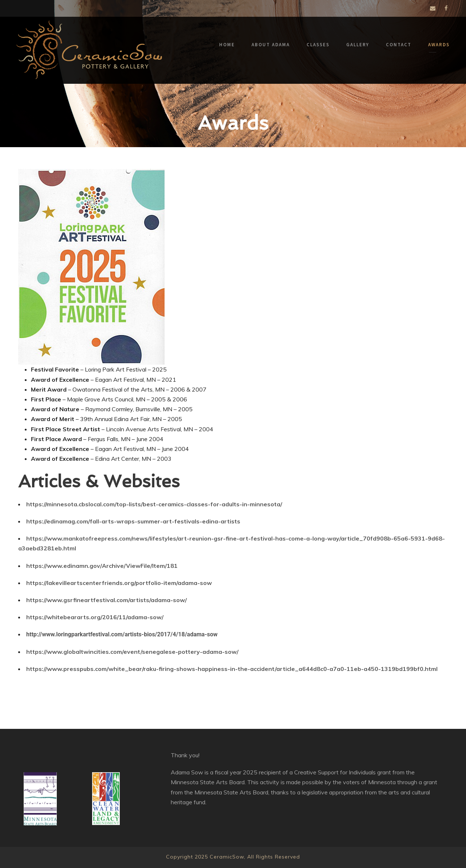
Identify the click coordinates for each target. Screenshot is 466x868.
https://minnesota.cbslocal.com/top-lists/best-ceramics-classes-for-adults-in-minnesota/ (154, 504)
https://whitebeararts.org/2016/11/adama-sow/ (95, 617)
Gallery (358, 45)
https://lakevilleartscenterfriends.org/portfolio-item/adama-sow (119, 583)
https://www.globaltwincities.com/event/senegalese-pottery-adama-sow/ (132, 652)
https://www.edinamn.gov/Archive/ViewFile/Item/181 (102, 566)
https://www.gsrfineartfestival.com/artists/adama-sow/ (106, 600)
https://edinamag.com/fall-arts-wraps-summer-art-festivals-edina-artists (133, 521)
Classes (318, 45)
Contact (399, 45)
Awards (439, 45)
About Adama (271, 45)
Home (227, 45)
